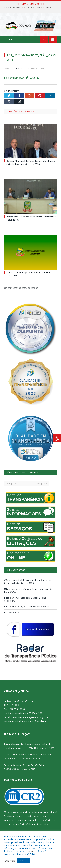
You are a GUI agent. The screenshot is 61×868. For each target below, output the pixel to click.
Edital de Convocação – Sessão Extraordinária (27, 607)
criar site (24, 812)
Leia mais (31, 851)
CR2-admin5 (14, 69)
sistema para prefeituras (44, 812)
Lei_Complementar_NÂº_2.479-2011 (23, 78)
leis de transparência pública (18, 824)
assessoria (27, 816)
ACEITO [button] (23, 860)
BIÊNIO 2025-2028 (13, 612)
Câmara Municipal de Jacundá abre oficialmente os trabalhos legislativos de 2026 (31, 8)
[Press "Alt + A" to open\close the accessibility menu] (57, 438)
